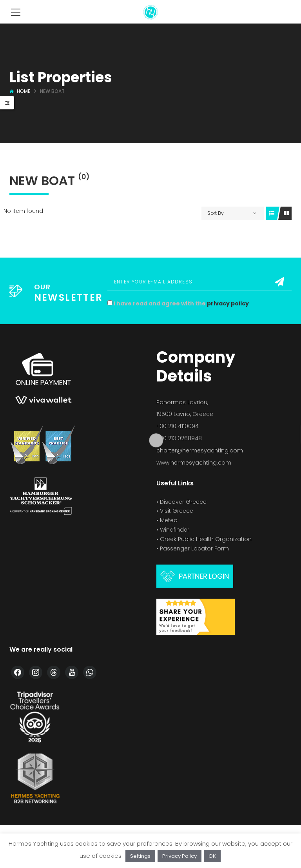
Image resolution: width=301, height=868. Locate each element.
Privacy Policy (180, 856)
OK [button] (212, 856)
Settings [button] (140, 856)
